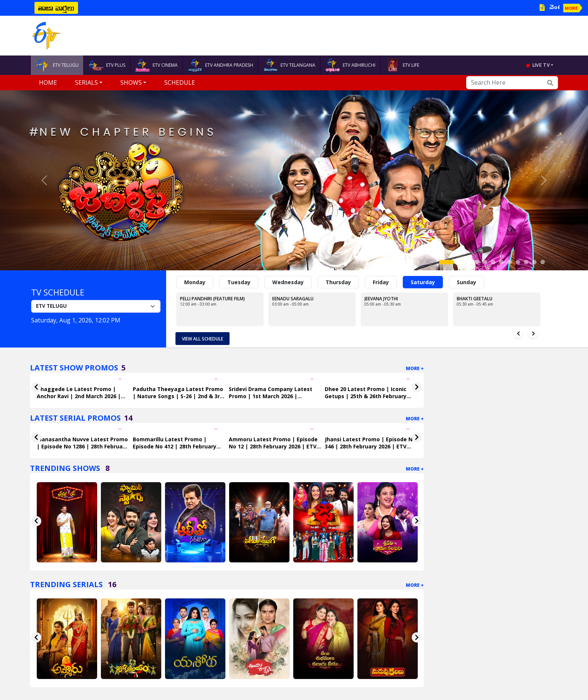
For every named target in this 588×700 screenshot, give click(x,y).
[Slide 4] (477, 262)
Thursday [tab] (338, 282)
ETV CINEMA (156, 65)
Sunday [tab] (466, 282)
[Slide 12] (543, 262)
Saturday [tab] (423, 282)
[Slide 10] (526, 262)
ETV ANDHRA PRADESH (220, 65)
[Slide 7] (501, 262)
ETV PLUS (107, 65)
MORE (571, 8)
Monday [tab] (195, 282)
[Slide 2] (460, 262)
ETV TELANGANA (289, 65)
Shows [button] (131, 82)
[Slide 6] (493, 262)
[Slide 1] (447, 262)
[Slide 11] (534, 262)
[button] (44, 180)
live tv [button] (541, 65)
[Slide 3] (468, 262)
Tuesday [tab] (239, 282)
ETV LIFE (402, 65)
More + (415, 368)
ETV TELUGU (57, 65)
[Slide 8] (510, 262)
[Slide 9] (518, 262)
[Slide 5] (485, 262)
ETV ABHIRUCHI (350, 65)
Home (48, 82)
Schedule (180, 82)
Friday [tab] (381, 282)
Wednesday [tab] (288, 282)
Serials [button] (86, 82)
